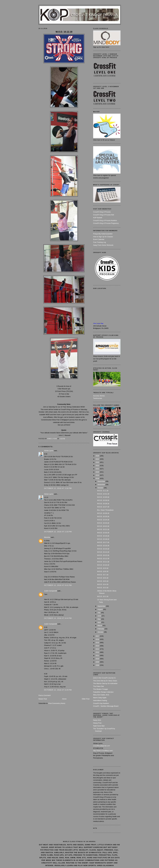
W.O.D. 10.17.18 (103, 542)
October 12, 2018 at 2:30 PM (58, 488)
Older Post (86, 699)
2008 (98, 665)
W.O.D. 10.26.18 (103, 513)
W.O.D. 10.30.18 (103, 497)
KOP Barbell (98, 218)
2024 (98, 459)
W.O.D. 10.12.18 (103, 559)
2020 (98, 472)
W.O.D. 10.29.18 (103, 500)
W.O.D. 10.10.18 (103, 565)
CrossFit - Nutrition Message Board (106, 706)
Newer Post (43, 699)
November (102, 485)
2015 (98, 643)
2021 (98, 469)
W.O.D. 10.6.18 (103, 578)
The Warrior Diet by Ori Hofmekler (105, 683)
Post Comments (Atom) (57, 703)
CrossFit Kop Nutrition (101, 703)
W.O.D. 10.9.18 (103, 568)
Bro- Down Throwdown (105, 510)
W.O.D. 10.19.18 (103, 536)
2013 (98, 649)
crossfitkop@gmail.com (102, 746)
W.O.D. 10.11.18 (103, 562)
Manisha (47, 537)
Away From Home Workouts (103, 245)
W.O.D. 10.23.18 (103, 523)
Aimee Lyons (49, 451)
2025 (98, 456)
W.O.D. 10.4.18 (103, 584)
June (100, 616)
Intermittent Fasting (100, 700)
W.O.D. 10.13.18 (103, 555)
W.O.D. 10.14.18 (103, 552)
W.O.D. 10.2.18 (103, 596)
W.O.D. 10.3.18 (103, 588)
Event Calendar (99, 239)
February (101, 629)
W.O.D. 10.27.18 (103, 507)
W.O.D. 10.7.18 (103, 575)
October (101, 488)
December (102, 481)
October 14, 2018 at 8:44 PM (58, 618)
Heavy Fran (97, 723)
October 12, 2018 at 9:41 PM (58, 585)
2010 (98, 659)
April (99, 622)
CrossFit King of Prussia (102, 212)
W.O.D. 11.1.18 (103, 491)
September (102, 606)
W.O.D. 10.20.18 (103, 533)
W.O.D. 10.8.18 (103, 571)
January (101, 632)
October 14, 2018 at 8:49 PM (58, 690)
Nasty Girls (97, 720)
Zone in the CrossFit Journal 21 (104, 678)
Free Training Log (99, 242)
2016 (98, 639)
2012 (98, 652)
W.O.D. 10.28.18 (103, 504)
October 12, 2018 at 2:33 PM (58, 532)
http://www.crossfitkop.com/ (103, 751)
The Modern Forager (101, 689)
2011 (98, 655)
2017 (98, 636)
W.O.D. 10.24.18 (103, 520)
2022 (98, 466)
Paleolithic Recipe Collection (103, 692)
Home (64, 699)
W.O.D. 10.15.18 (103, 549)
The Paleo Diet (99, 686)
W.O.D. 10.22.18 (103, 526)
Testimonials (98, 398)
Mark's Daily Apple (100, 698)
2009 (98, 662)
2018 (98, 478)
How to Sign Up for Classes (103, 237)
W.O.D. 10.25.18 (103, 516)
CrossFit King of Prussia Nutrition (105, 220)
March (100, 626)
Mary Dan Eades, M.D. (101, 695)
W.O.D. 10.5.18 (103, 581)
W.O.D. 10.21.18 (103, 529)
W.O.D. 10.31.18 (103, 494)
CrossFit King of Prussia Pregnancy (106, 223)
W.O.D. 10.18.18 (103, 539)
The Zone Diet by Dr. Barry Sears (105, 681)
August (100, 609)
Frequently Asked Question (103, 234)
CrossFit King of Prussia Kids (104, 215)
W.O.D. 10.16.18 (103, 546)
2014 (98, 646)
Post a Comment (45, 695)
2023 (98, 462)
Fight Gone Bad (99, 726)
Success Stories (99, 396)
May (99, 619)
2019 (98, 475)
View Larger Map (98, 323)
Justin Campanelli (50, 591)
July (99, 613)
